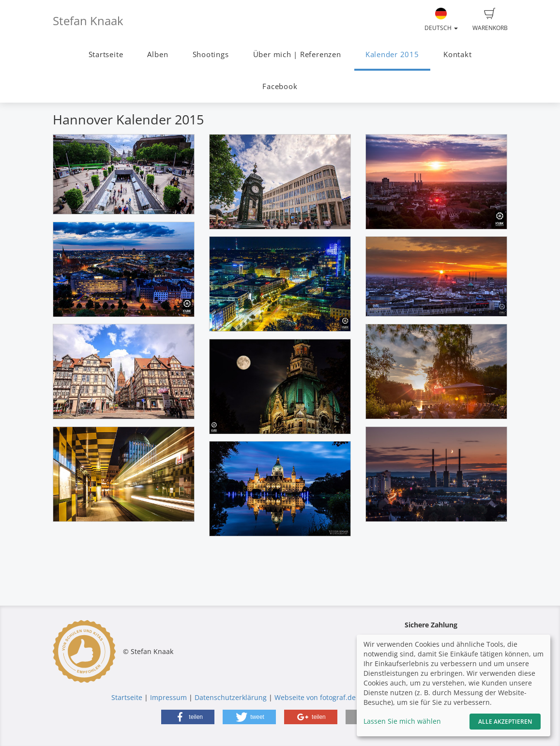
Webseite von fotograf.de (315, 697)
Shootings (211, 54)
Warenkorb (490, 20)
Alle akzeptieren (505, 722)
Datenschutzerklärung (231, 697)
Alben (158, 54)
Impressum (168, 697)
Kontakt (457, 54)
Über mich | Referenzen (297, 54)
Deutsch (441, 20)
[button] (188, 717)
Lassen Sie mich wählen (402, 721)
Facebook (280, 86)
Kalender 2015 (392, 54)
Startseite (106, 54)
